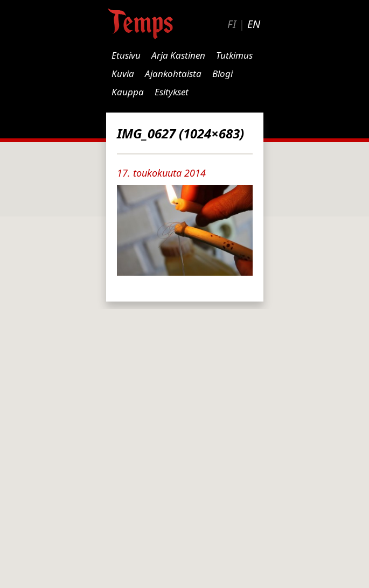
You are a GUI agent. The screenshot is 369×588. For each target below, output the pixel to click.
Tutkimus (234, 55)
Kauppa (128, 92)
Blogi (222, 73)
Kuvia (123, 73)
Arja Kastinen (178, 55)
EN (254, 24)
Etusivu (126, 55)
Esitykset (172, 92)
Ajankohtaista (173, 73)
